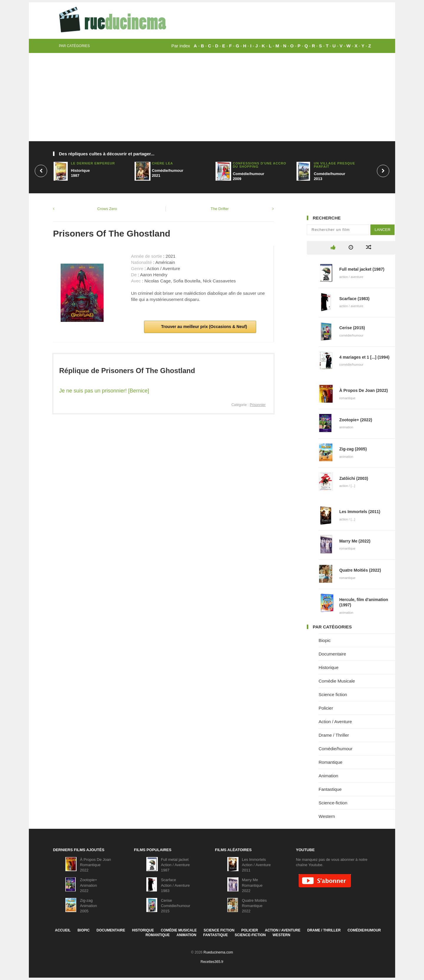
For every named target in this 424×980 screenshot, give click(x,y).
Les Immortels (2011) (360, 512)
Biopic (325, 640)
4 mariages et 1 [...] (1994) (364, 357)
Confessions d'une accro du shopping (260, 165)
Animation (328, 776)
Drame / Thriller (334, 735)
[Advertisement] (212, 97)
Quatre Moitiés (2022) (360, 570)
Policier (326, 708)
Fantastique (330, 789)
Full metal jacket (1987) (362, 269)
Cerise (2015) (352, 328)
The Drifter (220, 209)
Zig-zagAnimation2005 (88, 906)
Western (327, 816)
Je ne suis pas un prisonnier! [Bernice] (104, 391)
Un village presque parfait (334, 165)
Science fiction (333, 694)
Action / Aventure (335, 722)
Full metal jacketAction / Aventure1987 (175, 865)
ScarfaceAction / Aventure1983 (175, 885)
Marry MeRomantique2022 (252, 885)
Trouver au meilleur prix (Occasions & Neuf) (203, 327)
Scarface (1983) (354, 299)
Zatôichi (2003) (354, 478)
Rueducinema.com (218, 952)
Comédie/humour (336, 749)
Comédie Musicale (337, 681)
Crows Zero (107, 209)
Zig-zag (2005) (353, 449)
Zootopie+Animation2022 (88, 885)
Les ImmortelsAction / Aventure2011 (256, 865)
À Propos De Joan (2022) (363, 390)
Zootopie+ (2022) (356, 420)
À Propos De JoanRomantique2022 (95, 865)
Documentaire (332, 654)
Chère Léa (163, 163)
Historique (329, 667)
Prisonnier (258, 405)
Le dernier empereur (93, 163)
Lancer (382, 230)
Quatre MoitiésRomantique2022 (254, 906)
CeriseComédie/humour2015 (175, 906)
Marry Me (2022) (355, 541)
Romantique (331, 762)
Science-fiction (333, 803)
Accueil (63, 930)
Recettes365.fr (212, 962)
